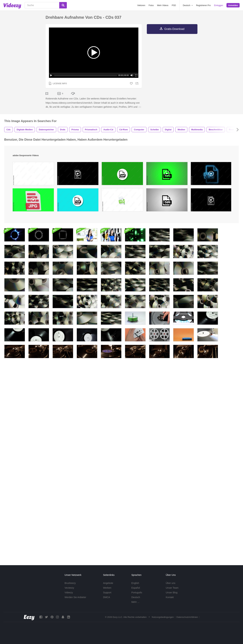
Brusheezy (70, 583)
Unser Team (172, 588)
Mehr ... (135, 602)
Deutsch (136, 597)
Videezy (69, 593)
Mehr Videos (163, 5)
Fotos (151, 5)
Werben (107, 588)
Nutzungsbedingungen (163, 617)
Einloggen (219, 5)
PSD (174, 5)
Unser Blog (172, 593)
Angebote (108, 583)
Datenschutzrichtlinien (187, 617)
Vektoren (141, 5)
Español (136, 588)
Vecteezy (69, 588)
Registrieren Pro (203, 5)
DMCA (107, 597)
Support (107, 593)
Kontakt (170, 597)
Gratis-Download (174, 29)
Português (137, 593)
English (135, 583)
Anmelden (233, 5)
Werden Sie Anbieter (75, 597)
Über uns (171, 583)
